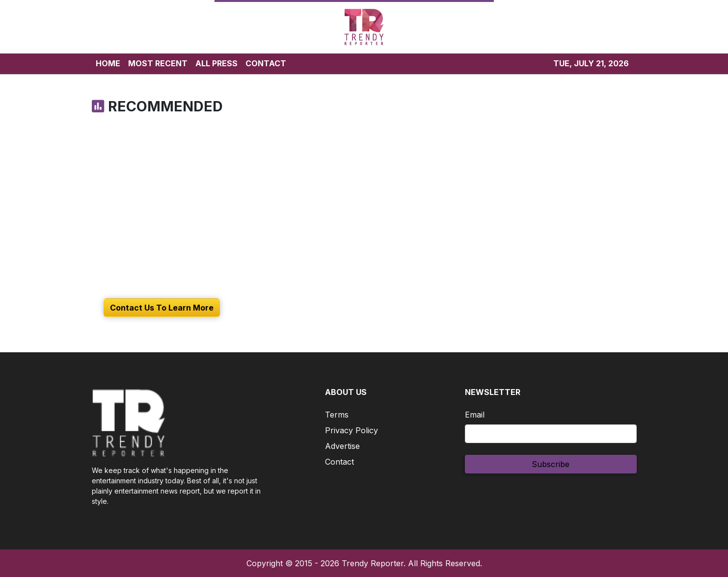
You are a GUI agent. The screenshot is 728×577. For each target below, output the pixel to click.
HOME (108, 63)
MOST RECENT (158, 63)
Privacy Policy (351, 430)
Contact (339, 462)
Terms (337, 415)
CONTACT (266, 63)
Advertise (342, 446)
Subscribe (551, 464)
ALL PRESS (216, 63)
